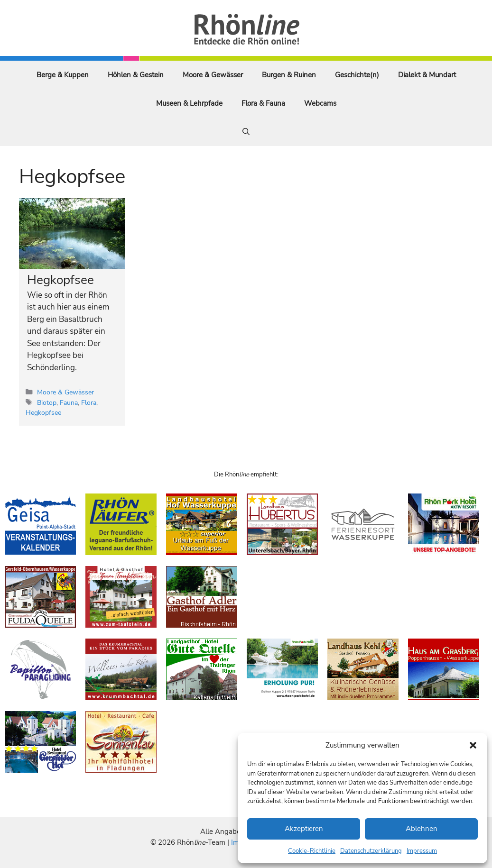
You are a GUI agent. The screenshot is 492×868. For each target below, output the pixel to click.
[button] (473, 745)
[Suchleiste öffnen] (246, 132)
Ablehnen (422, 829)
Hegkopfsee (60, 280)
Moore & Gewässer (213, 75)
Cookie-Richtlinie (312, 851)
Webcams (320, 103)
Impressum (422, 851)
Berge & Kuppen (63, 75)
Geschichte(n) (357, 75)
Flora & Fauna (263, 103)
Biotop (47, 402)
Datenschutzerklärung (371, 851)
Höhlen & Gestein (136, 75)
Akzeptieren (304, 829)
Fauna (69, 402)
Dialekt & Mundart (427, 75)
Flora (89, 402)
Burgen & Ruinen (289, 75)
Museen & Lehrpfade (189, 103)
